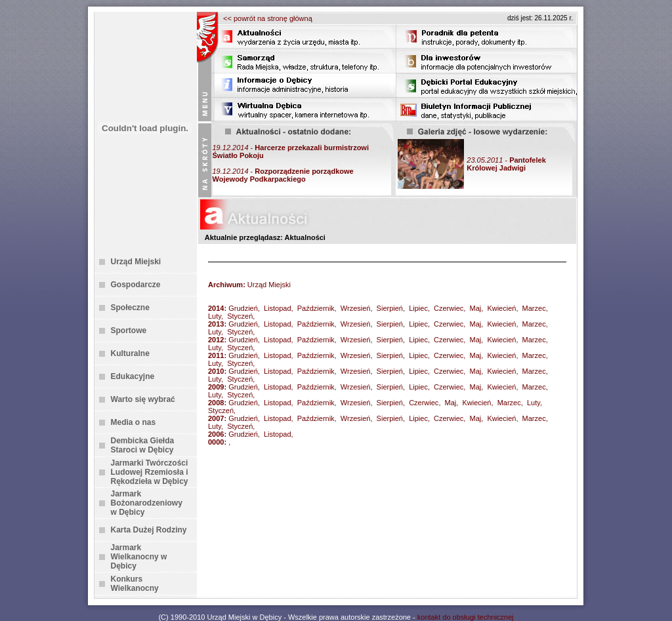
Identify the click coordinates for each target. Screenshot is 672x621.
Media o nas (134, 422)
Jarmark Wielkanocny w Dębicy (139, 557)
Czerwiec (449, 308)
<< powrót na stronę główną (268, 18)
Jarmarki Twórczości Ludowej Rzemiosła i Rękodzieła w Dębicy (150, 472)
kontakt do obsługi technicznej (466, 617)
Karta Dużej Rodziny (149, 530)
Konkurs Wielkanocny (135, 584)
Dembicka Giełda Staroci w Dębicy (143, 445)
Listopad (278, 308)
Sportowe (129, 331)
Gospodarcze (136, 285)
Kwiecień (501, 308)
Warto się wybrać (143, 399)
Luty (215, 316)
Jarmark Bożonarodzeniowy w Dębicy (147, 503)
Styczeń (240, 316)
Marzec (534, 308)
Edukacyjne (133, 376)
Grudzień (243, 308)
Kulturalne (130, 353)
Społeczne (130, 308)
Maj (475, 308)
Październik (316, 308)
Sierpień (390, 308)
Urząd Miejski (136, 262)
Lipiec (418, 308)
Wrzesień (356, 308)
